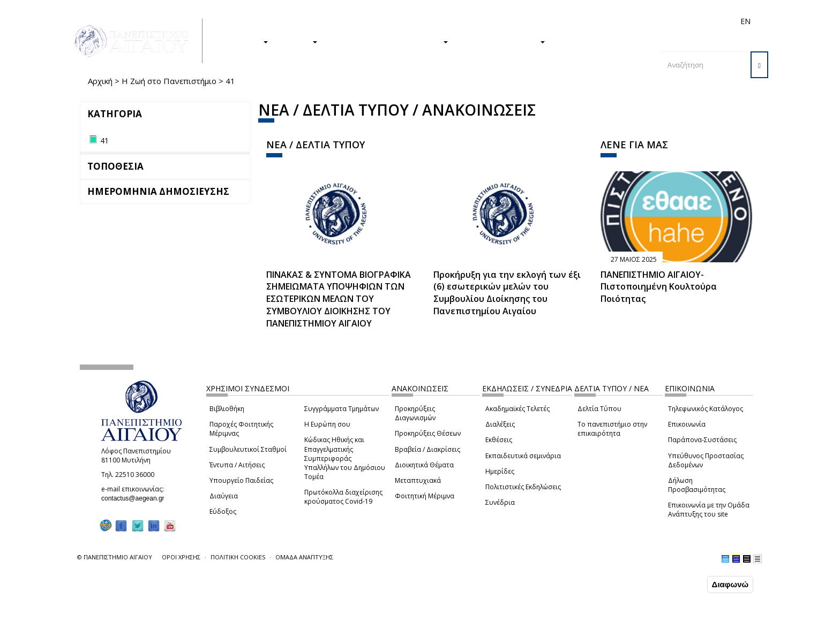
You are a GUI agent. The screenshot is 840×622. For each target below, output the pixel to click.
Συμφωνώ (682, 584)
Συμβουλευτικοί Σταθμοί (248, 449)
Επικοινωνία (687, 424)
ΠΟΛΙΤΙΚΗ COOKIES (238, 557)
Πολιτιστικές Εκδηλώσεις (523, 487)
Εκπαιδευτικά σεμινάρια (523, 456)
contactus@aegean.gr (136, 498)
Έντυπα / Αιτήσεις (237, 465)
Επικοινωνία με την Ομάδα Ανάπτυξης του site (709, 510)
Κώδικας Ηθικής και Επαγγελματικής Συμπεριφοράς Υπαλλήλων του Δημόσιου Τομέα (345, 458)
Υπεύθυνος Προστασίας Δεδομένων (706, 460)
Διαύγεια (224, 496)
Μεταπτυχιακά (418, 480)
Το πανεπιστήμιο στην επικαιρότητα (612, 429)
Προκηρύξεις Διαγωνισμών (415, 413)
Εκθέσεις (499, 440)
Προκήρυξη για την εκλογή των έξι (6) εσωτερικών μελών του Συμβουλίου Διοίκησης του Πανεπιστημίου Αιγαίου (507, 293)
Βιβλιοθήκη (227, 409)
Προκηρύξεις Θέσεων (428, 433)
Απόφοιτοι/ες (555, 21)
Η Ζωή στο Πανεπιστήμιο (169, 81)
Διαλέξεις (500, 424)
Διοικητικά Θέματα (424, 465)
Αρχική (100, 81)
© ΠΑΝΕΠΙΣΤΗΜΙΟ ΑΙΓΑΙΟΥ (115, 557)
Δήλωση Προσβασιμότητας (697, 485)
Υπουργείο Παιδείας (241, 480)
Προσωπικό (631, 21)
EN (745, 21)
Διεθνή (595, 21)
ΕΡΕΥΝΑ (298, 41)
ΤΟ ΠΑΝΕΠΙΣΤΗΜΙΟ (502, 41)
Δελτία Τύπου (599, 409)
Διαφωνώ (730, 584)
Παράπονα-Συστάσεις (702, 440)
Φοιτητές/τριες (502, 21)
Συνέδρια (500, 502)
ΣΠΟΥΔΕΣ (245, 41)
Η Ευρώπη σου (327, 424)
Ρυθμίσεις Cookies (122, 613)
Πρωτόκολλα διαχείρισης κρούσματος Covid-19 (343, 497)
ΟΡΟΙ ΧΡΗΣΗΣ (181, 557)
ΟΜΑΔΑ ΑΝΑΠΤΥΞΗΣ (304, 557)
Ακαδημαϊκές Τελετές (517, 409)
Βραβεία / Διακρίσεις (427, 449)
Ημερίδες (500, 471)
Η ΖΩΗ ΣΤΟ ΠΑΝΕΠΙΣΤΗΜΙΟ (388, 41)
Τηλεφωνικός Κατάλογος (706, 409)
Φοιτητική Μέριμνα (425, 496)
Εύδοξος (223, 511)
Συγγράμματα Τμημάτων (342, 409)
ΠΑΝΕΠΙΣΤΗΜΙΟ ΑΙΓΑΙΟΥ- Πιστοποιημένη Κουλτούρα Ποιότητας (659, 287)
